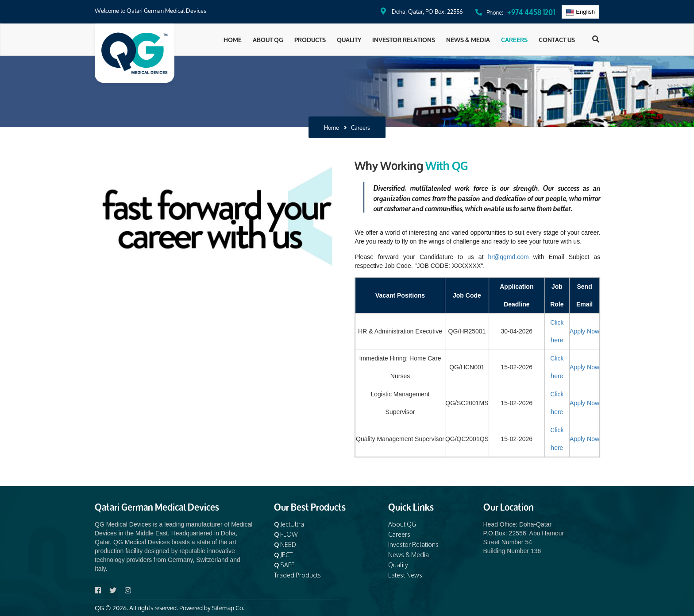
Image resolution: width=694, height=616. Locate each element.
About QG (268, 39)
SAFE (284, 565)
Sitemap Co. (228, 608)
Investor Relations (404, 39)
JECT (283, 555)
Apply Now (595, 331)
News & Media (468, 39)
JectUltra (289, 524)
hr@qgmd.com (519, 257)
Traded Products (297, 575)
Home (233, 39)
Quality (349, 39)
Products (310, 39)
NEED (285, 544)
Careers (514, 39)
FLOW (286, 534)
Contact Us (557, 39)
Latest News (405, 575)
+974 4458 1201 (531, 11)
